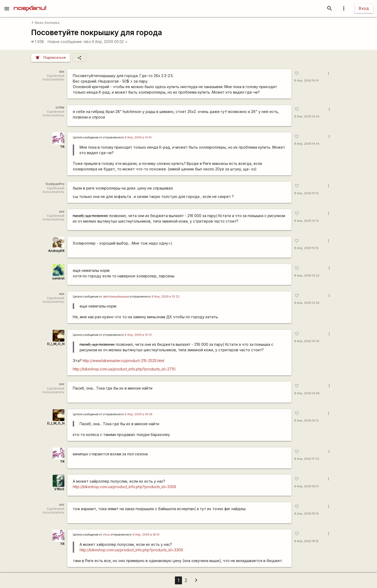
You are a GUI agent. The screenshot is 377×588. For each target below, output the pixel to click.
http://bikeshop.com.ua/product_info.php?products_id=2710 (124, 369)
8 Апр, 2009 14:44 (307, 144)
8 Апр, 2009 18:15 (306, 541)
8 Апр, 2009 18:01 (306, 486)
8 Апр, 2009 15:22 (307, 276)
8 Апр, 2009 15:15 (306, 248)
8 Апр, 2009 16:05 (307, 341)
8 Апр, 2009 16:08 (307, 393)
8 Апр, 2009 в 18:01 (146, 535)
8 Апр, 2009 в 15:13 (138, 335)
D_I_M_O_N (56, 344)
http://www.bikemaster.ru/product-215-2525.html (123, 361)
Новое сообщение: (65, 42)
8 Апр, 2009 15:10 (306, 193)
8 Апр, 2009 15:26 (307, 303)
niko (87, 42)
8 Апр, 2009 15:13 (306, 221)
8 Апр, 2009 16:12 (306, 421)
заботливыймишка (116, 297)
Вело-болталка (45, 23)
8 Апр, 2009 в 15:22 (165, 297)
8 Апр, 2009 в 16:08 (138, 414)
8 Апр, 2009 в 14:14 (138, 137)
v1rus (106, 535)
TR (62, 147)
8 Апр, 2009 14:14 (306, 81)
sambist (58, 278)
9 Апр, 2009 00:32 (110, 42)
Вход (364, 8)
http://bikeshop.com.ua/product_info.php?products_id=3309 (124, 487)
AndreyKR (56, 251)
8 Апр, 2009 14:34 (307, 117)
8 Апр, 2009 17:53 (307, 459)
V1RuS (59, 489)
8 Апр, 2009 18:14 (306, 514)
